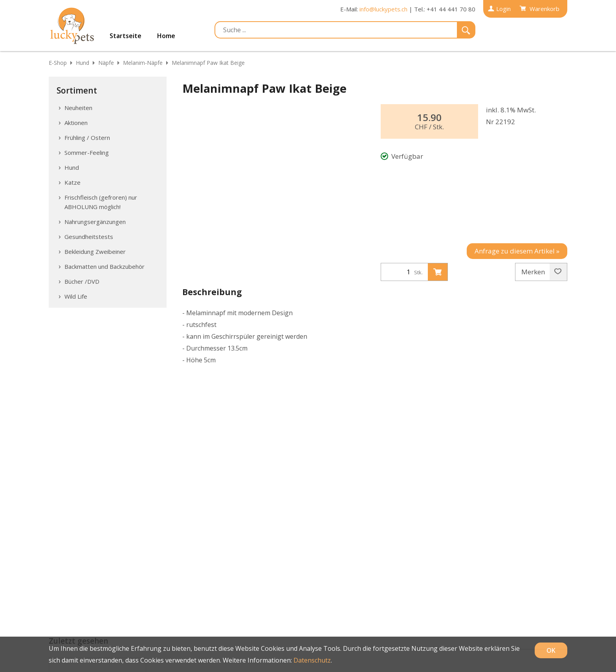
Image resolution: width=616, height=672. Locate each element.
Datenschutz (312, 660)
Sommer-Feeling (87, 152)
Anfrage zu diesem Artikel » (517, 251)
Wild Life (76, 296)
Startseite (126, 36)
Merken (541, 272)
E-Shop (58, 63)
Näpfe (106, 63)
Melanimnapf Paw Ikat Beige (208, 63)
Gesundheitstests (89, 237)
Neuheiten (78, 108)
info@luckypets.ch (383, 9)
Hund (82, 63)
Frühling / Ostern (87, 138)
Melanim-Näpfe (143, 63)
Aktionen (76, 123)
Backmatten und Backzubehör (104, 266)
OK (551, 650)
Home (166, 36)
